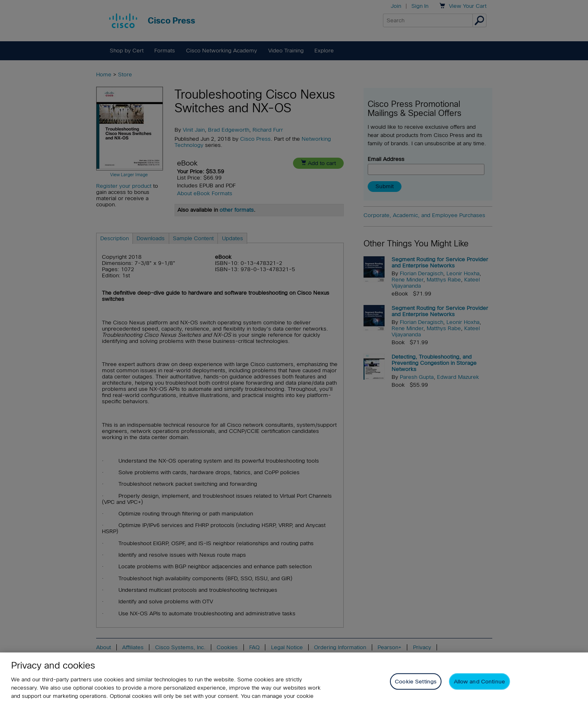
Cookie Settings (416, 688)
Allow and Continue (479, 688)
